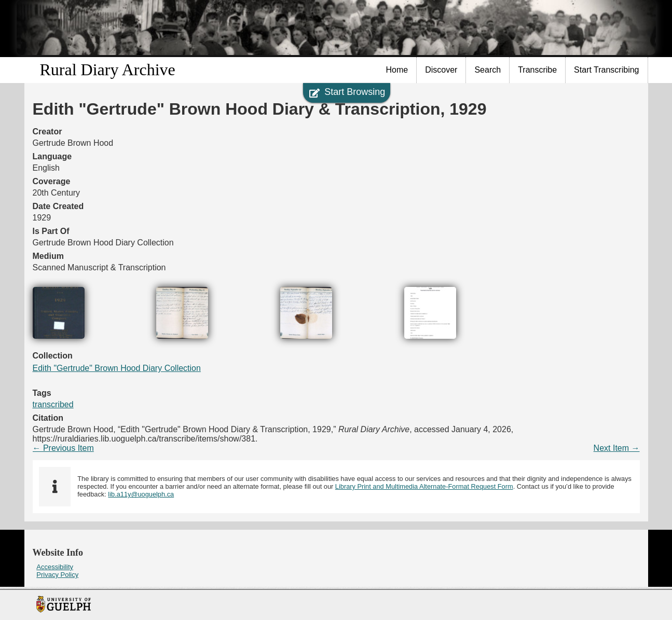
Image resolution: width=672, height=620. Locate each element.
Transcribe (537, 70)
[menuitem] (397, 70)
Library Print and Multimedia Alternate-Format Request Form (424, 486)
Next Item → (617, 448)
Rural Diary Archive (108, 70)
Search (488, 70)
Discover (441, 70)
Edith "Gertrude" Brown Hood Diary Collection (117, 368)
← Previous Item (63, 448)
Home (397, 70)
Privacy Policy (57, 575)
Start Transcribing (606, 70)
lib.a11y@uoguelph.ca (141, 494)
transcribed (53, 404)
